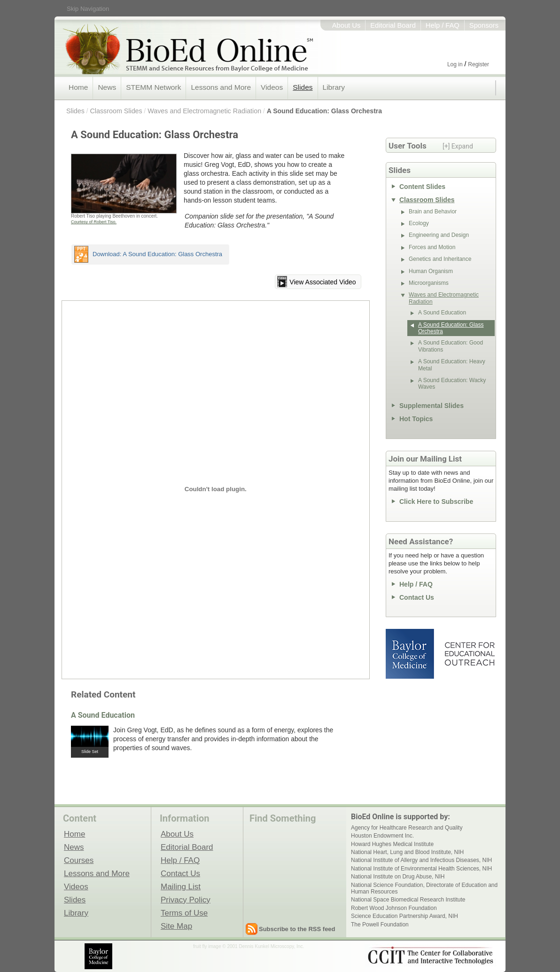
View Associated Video (323, 282)
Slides (303, 87)
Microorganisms (429, 283)
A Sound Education (103, 715)
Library (334, 87)
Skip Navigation (88, 9)
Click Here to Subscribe (436, 502)
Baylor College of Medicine (411, 654)
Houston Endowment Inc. (382, 836)
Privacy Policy (186, 900)
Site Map (176, 926)
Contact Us (417, 597)
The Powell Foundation (380, 925)
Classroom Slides (116, 111)
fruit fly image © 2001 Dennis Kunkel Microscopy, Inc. (249, 946)
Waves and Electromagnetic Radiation (204, 111)
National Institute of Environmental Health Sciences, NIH (421, 869)
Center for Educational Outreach (469, 654)
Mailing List (181, 886)
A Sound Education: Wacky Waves (452, 384)
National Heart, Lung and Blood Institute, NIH (407, 852)
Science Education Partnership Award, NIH (404, 916)
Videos (272, 87)
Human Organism (431, 271)
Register (478, 64)
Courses (79, 860)
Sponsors (484, 25)
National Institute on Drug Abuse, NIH (398, 877)
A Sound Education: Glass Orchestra (324, 111)
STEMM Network (153, 87)
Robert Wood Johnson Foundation (394, 908)
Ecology (419, 223)
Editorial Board (393, 25)
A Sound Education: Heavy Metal (452, 365)
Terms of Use (184, 913)
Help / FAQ (443, 25)
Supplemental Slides (432, 406)
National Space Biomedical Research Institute (408, 900)
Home (78, 87)
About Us (346, 25)
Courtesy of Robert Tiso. (94, 222)
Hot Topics (416, 419)
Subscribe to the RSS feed (297, 929)
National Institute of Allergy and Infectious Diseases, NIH (421, 860)
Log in (455, 64)
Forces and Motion (432, 247)
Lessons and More (221, 87)
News (107, 87)
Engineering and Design (439, 235)
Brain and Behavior (433, 212)
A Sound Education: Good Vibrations (451, 346)
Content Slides (422, 187)
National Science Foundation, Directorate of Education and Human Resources (424, 888)
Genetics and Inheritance (440, 259)
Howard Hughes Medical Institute (392, 844)
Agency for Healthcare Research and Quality (407, 828)
